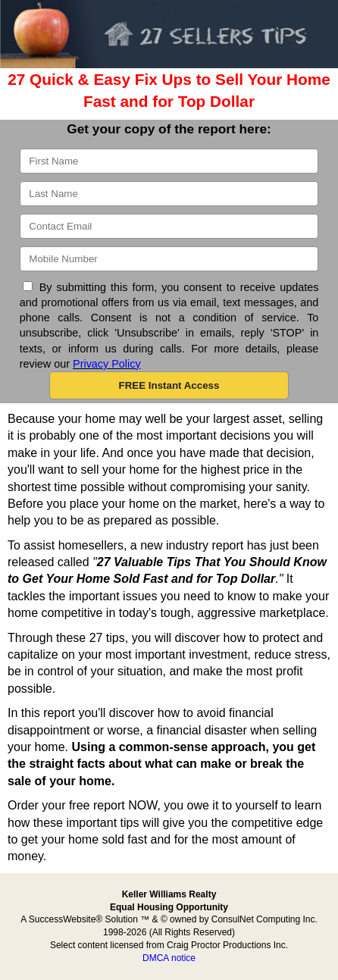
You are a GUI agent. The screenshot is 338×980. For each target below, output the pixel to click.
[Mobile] (169, 259)
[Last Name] (169, 194)
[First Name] (169, 161)
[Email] (169, 226)
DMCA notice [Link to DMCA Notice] (169, 958)
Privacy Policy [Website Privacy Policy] (107, 364)
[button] (169, 385)
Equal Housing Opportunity (169, 907)
